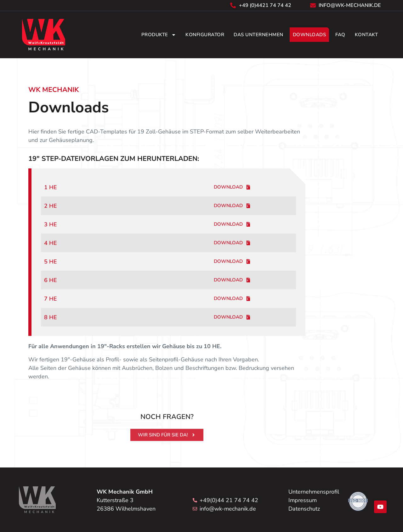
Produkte (159, 35)
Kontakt (366, 35)
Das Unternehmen (258, 35)
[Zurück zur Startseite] (44, 35)
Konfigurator (205, 35)
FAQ (340, 35)
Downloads (309, 35)
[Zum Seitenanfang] (37, 500)
